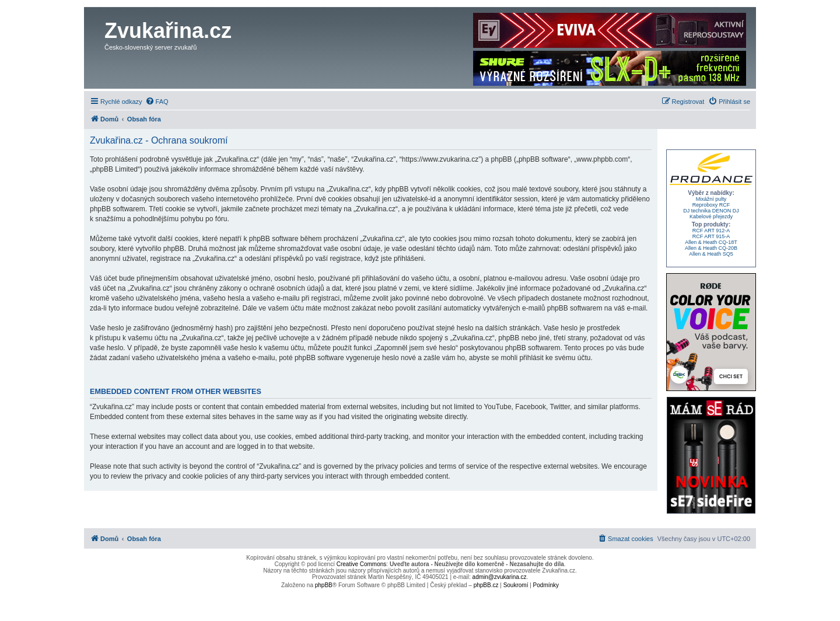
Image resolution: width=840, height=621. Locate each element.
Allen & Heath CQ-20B (711, 248)
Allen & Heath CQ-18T (711, 242)
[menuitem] (157, 102)
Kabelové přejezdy (711, 217)
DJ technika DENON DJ (711, 211)
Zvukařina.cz (168, 31)
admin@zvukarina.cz (500, 577)
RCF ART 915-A (711, 236)
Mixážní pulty (711, 199)
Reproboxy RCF (711, 205)
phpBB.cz (486, 585)
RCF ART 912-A (711, 231)
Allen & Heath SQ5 (711, 254)
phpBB (324, 585)
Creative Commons (362, 564)
